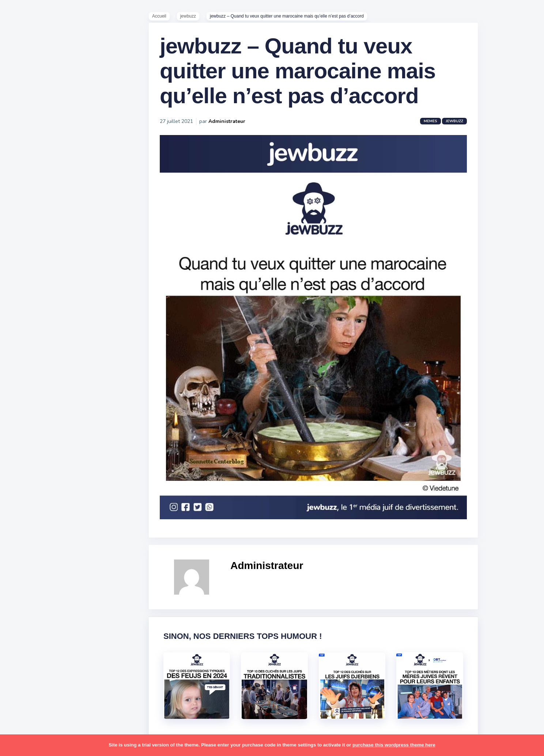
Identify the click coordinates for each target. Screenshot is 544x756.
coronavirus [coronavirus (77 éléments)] (31, 420)
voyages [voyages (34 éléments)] (28, 661)
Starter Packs (34, 267)
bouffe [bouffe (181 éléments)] (62, 391)
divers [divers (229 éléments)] (60, 420)
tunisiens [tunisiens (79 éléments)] (57, 633)
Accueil (167, 19)
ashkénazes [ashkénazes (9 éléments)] (32, 391)
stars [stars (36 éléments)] (74, 590)
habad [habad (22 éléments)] (42, 434)
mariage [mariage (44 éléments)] (27, 491)
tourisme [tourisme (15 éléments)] (28, 633)
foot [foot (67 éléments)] (22, 434)
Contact (26, 311)
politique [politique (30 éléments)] (28, 548)
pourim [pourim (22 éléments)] (54, 548)
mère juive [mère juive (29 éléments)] (68, 505)
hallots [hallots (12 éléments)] (65, 434)
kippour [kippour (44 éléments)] (27, 477)
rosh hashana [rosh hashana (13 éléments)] (34, 576)
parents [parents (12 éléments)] (27, 534)
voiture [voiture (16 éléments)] (61, 647)
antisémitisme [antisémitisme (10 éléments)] (35, 377)
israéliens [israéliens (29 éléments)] (29, 463)
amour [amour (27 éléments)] (42, 363)
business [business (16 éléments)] (48, 405)
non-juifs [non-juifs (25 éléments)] (28, 519)
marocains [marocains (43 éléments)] (56, 491)
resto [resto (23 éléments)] (49, 562)
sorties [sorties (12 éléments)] (26, 590)
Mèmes (26, 256)
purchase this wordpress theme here (394, 745)
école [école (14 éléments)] (52, 661)
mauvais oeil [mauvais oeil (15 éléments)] (33, 505)
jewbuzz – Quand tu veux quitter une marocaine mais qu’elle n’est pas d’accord (306, 78)
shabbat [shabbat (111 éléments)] (67, 576)
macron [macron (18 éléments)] (52, 477)
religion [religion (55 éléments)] (26, 562)
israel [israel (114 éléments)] (51, 448)
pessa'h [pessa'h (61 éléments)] (53, 534)
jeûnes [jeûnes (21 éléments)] (56, 463)
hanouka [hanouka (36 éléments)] (28, 448)
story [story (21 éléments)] (24, 605)
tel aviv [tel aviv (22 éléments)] (48, 619)
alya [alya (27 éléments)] (22, 363)
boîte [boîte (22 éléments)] (24, 405)
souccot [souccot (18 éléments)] (51, 590)
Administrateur (235, 129)
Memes (439, 129)
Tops (22, 278)
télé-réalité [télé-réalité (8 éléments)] (32, 647)
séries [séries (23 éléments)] (25, 619)
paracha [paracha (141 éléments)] (55, 519)
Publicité (28, 300)
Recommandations (42, 289)
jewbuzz (196, 19)
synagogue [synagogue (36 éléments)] (51, 605)
